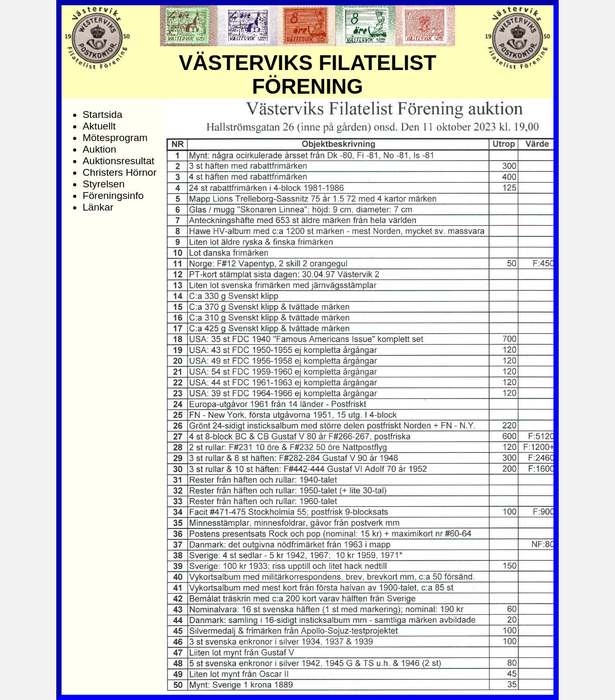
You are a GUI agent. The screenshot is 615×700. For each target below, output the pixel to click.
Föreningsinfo (113, 196)
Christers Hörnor (120, 172)
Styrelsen (104, 184)
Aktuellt (99, 126)
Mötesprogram (115, 138)
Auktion (99, 149)
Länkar (98, 207)
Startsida (103, 114)
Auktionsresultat (119, 161)
